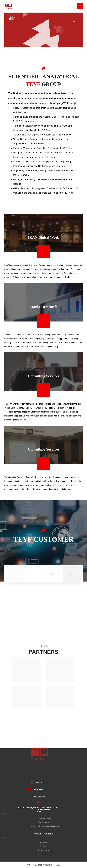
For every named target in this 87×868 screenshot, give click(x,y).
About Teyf (43, 850)
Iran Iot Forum (43, 818)
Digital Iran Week (44, 822)
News (44, 846)
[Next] (84, 574)
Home (43, 842)
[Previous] (3, 574)
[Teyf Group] (39, 782)
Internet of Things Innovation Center (43, 826)
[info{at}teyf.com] (39, 796)
